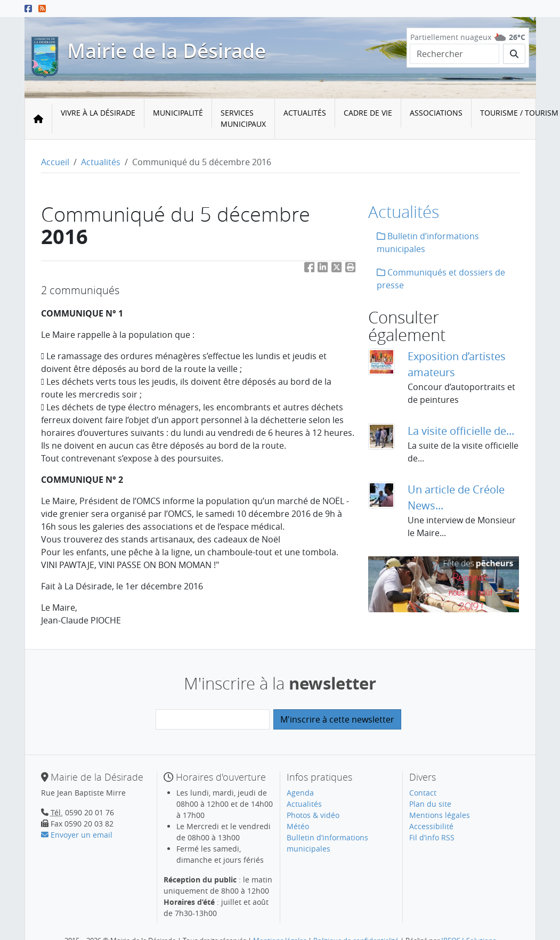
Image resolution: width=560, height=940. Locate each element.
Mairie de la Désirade (167, 51)
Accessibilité (431, 826)
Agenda (300, 793)
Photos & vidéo (313, 815)
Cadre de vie (368, 113)
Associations (436, 113)
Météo (298, 826)
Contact (423, 793)
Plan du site (430, 804)
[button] (351, 269)
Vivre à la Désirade (98, 113)
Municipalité (178, 113)
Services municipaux (243, 118)
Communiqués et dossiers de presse (441, 279)
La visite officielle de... (461, 431)
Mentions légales (440, 815)
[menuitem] (98, 119)
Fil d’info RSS (432, 837)
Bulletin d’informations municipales (428, 242)
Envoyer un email (77, 835)
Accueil (55, 162)
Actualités (305, 113)
